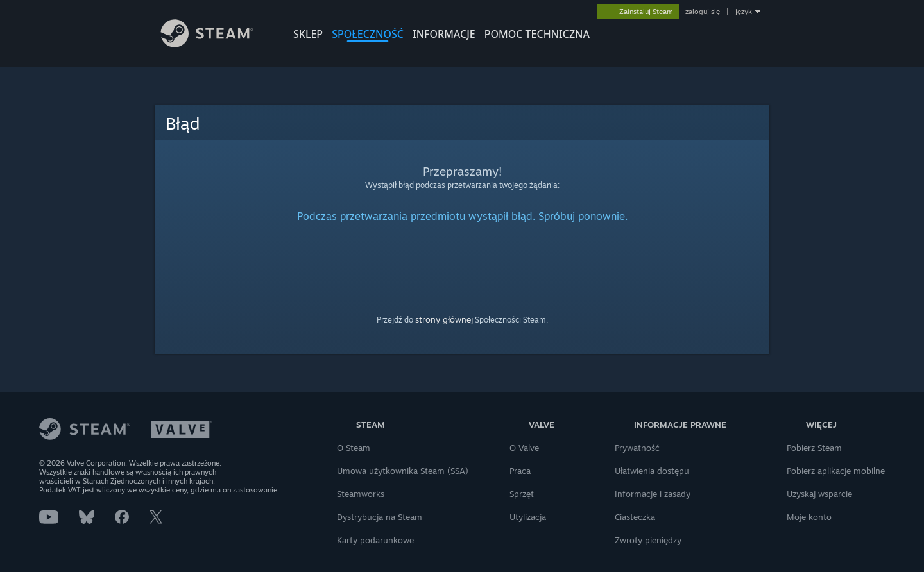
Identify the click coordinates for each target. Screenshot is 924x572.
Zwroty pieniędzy (648, 540)
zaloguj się (703, 12)
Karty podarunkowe (375, 540)
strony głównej (444, 319)
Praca (520, 471)
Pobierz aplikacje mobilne (836, 471)
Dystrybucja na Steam (380, 517)
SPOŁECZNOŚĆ (368, 34)
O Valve (524, 448)
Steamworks (361, 494)
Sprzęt (522, 494)
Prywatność (637, 448)
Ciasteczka (635, 517)
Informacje (444, 34)
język (744, 12)
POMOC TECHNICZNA (537, 34)
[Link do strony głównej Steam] (217, 44)
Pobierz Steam (814, 448)
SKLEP (308, 34)
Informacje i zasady (653, 494)
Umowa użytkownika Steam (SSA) (403, 471)
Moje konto (809, 517)
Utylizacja (528, 517)
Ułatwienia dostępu (652, 471)
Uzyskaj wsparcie (819, 494)
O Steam (354, 448)
